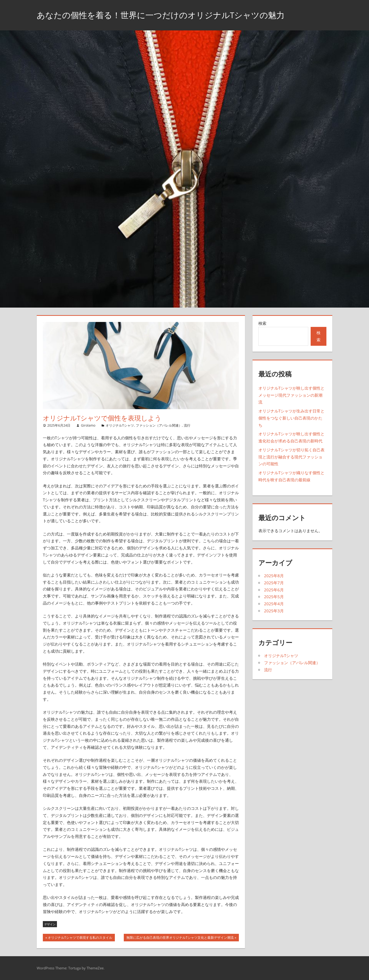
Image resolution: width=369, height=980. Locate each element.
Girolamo (88, 425)
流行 (187, 425)
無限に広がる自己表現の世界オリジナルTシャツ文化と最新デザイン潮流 (180, 938)
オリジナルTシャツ (120, 425)
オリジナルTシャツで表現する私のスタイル (80, 938)
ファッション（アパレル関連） (159, 425)
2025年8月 (274, 576)
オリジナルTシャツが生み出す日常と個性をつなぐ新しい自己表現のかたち (291, 418)
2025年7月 (274, 583)
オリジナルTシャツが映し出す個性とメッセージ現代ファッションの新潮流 (291, 395)
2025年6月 (274, 590)
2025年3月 (274, 611)
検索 (262, 323)
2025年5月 (274, 597)
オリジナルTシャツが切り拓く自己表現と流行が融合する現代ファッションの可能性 (291, 457)
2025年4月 (274, 604)
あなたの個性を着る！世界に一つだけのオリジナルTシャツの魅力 (164, 15)
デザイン (50, 924)
